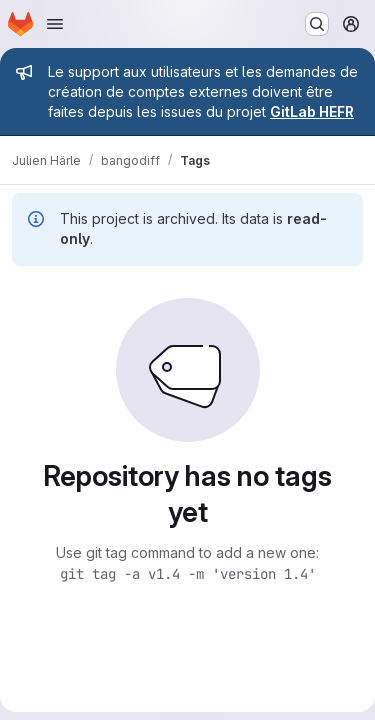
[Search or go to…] (317, 24)
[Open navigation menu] (55, 24)
